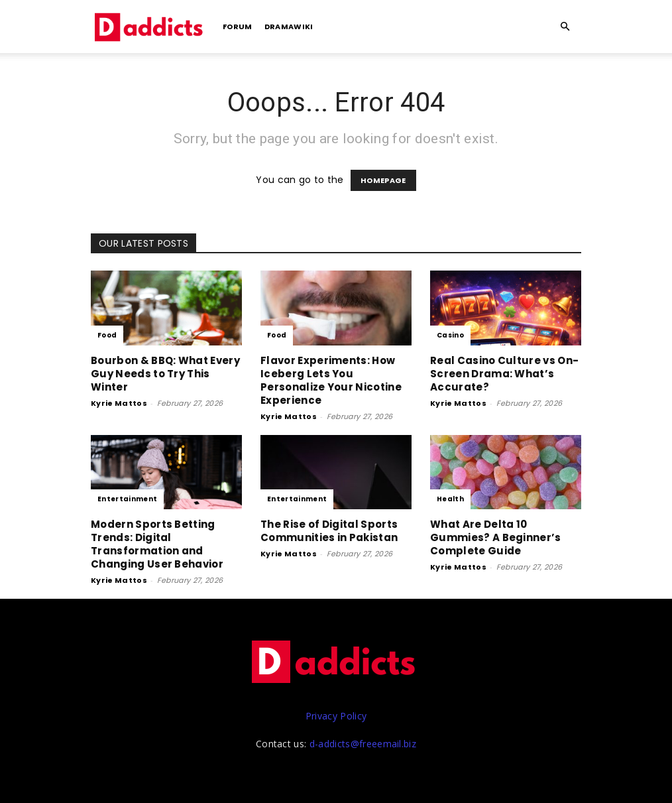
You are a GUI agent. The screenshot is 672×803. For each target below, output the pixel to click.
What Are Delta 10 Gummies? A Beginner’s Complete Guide (496, 537)
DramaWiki (289, 27)
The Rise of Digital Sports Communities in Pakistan (329, 531)
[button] (565, 27)
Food (107, 335)
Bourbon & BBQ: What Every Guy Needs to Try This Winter (165, 374)
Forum (238, 27)
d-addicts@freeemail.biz (363, 744)
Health (450, 499)
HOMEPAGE (383, 180)
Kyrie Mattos (119, 403)
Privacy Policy (336, 716)
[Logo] (150, 27)
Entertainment (127, 499)
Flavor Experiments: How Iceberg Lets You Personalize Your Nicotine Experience (331, 380)
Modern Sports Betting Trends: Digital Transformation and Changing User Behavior (157, 544)
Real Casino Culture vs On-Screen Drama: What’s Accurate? (504, 374)
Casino (450, 335)
